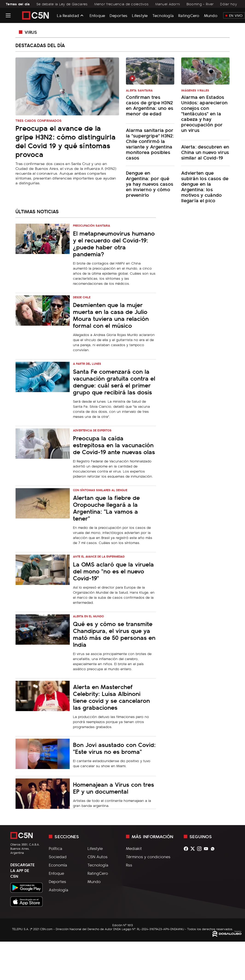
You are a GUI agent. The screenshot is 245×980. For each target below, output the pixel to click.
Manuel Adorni (168, 4)
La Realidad (68, 15)
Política (55, 848)
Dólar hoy (229, 4)
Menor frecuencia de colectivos (121, 4)
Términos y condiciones (148, 857)
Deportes (118, 15)
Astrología (58, 890)
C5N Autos (98, 857)
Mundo (211, 15)
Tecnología (163, 15)
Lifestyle (140, 15)
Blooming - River (200, 4)
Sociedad (58, 857)
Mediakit (134, 848)
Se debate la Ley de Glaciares (62, 4)
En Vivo (234, 15)
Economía (58, 865)
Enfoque (97, 15)
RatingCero (189, 15)
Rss (129, 865)
